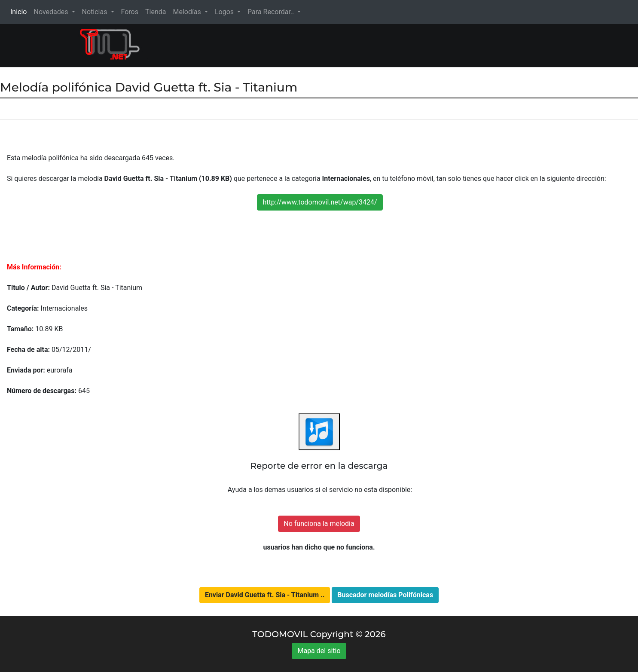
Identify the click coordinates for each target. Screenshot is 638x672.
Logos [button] (225, 12)
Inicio (20, 11)
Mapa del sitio (319, 651)
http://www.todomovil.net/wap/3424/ (320, 202)
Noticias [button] (96, 12)
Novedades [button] (52, 12)
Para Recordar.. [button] (272, 12)
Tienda (156, 12)
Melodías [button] (188, 12)
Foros (130, 12)
